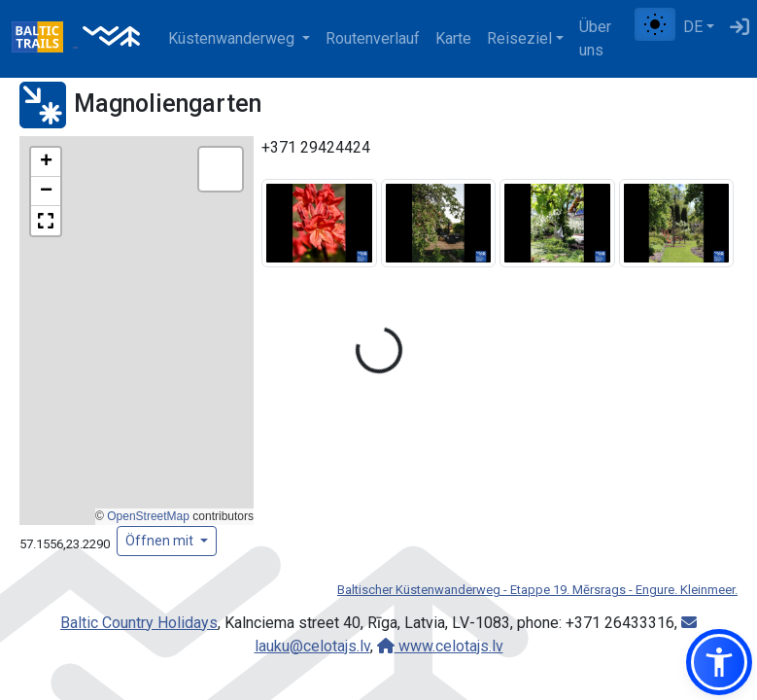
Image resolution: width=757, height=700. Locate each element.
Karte (453, 38)
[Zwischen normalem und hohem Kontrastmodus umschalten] (655, 24)
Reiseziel (519, 38)
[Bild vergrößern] (319, 222)
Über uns (595, 38)
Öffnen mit (161, 541)
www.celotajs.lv (440, 646)
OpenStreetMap (148, 516)
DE (693, 27)
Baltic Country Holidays (139, 623)
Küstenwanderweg (233, 38)
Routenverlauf (373, 38)
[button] (46, 162)
